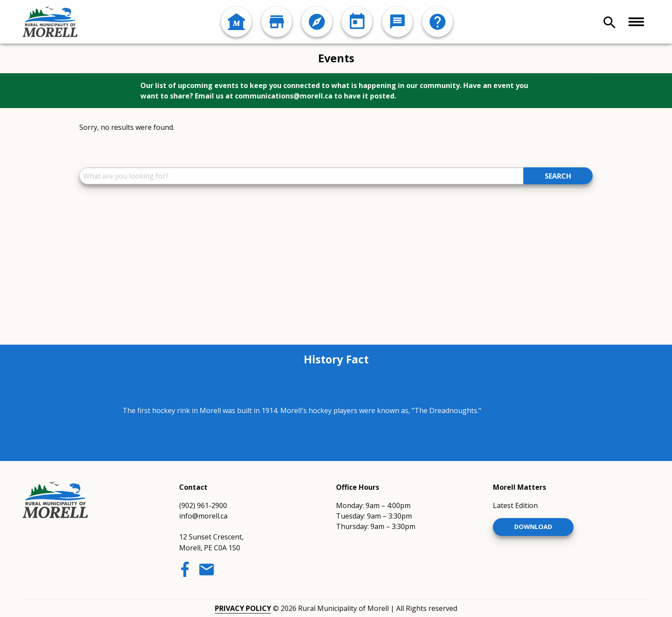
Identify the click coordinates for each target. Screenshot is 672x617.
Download (533, 527)
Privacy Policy (243, 608)
